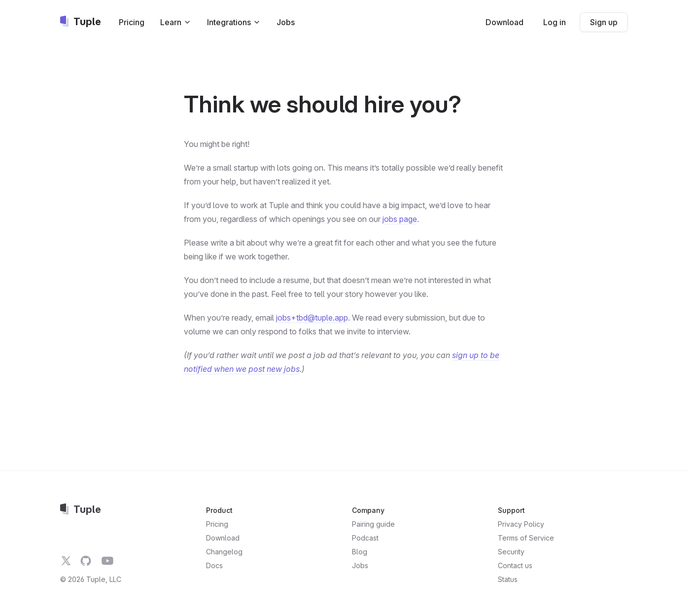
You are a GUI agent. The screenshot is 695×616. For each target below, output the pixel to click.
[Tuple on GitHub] (86, 561)
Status (508, 579)
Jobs (286, 22)
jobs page (400, 219)
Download (504, 22)
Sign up (604, 22)
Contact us (515, 565)
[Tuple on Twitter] (66, 561)
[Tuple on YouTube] (107, 561)
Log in (555, 22)
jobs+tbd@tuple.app (312, 318)
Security (511, 552)
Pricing (132, 22)
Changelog (224, 552)
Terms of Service (526, 538)
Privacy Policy (521, 524)
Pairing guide (373, 524)
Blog (360, 552)
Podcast (365, 538)
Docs (214, 565)
